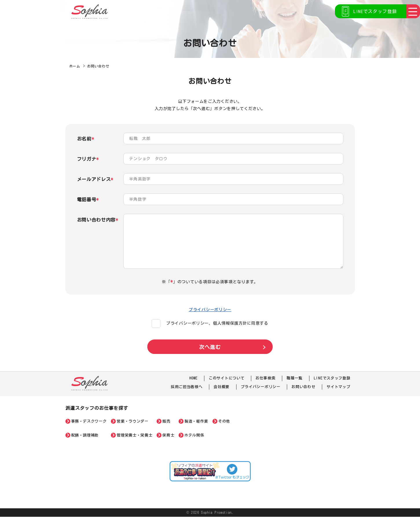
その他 (224, 421)
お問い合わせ (303, 387)
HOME (193, 378)
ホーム (75, 66)
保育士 (168, 435)
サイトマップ (338, 387)
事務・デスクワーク (89, 421)
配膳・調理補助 (85, 435)
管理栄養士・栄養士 (134, 435)
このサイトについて (226, 378)
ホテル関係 (194, 435)
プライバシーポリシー (210, 310)
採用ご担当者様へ (187, 387)
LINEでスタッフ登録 (374, 12)
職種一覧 (295, 378)
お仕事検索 (266, 378)
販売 (166, 421)
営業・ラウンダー (132, 421)
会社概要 (222, 387)
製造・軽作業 (196, 421)
